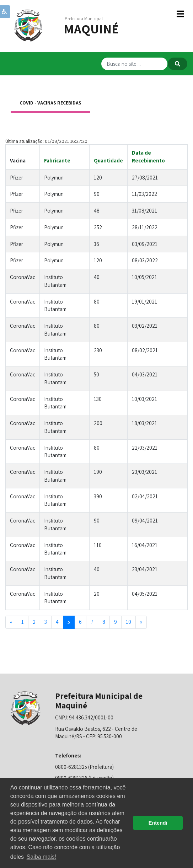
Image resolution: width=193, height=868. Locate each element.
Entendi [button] (158, 823)
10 (128, 622)
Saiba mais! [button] (42, 857)
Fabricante (57, 160)
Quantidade (108, 160)
